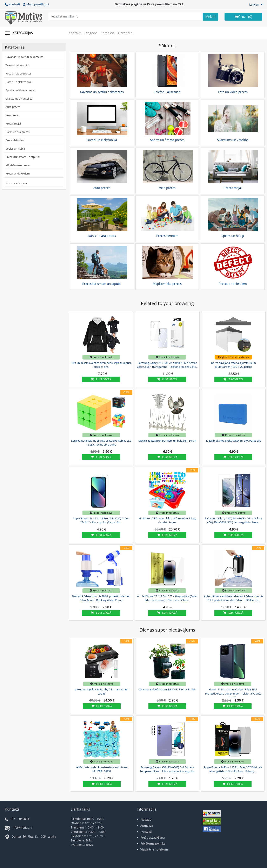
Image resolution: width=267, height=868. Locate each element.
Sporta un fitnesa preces (21, 90)
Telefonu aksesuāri (17, 65)
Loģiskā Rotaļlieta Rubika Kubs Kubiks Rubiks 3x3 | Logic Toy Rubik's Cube (101, 443)
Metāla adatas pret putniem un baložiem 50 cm (167, 441)
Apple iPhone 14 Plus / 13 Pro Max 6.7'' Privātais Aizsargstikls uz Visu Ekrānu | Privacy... (233, 769)
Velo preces (13, 115)
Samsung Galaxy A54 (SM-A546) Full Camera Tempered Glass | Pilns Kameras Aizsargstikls (167, 769)
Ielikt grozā (101, 379)
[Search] (211, 17)
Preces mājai (13, 123)
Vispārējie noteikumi (155, 849)
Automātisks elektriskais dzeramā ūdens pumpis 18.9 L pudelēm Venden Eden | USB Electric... (233, 598)
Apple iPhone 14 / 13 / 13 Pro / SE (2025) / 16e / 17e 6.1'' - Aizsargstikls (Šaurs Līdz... (101, 520)
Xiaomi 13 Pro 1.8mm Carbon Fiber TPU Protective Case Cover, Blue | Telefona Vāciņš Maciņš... (233, 693)
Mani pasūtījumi (36, 4)
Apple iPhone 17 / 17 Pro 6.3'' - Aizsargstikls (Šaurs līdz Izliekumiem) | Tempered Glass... (167, 598)
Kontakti (12, 4)
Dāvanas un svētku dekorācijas (24, 57)
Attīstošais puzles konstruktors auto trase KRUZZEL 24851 (102, 769)
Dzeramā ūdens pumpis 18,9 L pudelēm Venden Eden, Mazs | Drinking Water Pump (101, 598)
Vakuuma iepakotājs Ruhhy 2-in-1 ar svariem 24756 (102, 691)
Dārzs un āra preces (18, 132)
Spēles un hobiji (15, 149)
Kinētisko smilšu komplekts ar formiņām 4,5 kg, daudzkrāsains (167, 520)
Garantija (125, 33)
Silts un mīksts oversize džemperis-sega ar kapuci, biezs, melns (101, 365)
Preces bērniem (15, 140)
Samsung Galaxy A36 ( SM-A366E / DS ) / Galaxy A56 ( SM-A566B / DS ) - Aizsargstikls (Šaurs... (233, 520)
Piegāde (91, 33)
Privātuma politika (153, 843)
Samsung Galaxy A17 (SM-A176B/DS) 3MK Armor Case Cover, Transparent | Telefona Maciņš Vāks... (167, 365)
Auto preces (13, 107)
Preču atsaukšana (153, 837)
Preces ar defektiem (18, 173)
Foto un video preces (18, 73)
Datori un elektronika (19, 82)
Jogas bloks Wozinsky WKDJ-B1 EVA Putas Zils (233, 441)
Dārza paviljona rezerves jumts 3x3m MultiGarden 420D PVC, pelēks (233, 365)
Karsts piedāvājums (17, 183)
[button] (256, 4)
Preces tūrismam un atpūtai (23, 157)
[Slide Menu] (20, 33)
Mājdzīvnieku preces (18, 165)
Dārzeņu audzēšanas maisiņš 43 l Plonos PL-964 (167, 689)
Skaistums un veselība (19, 99)
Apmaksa (108, 33)
